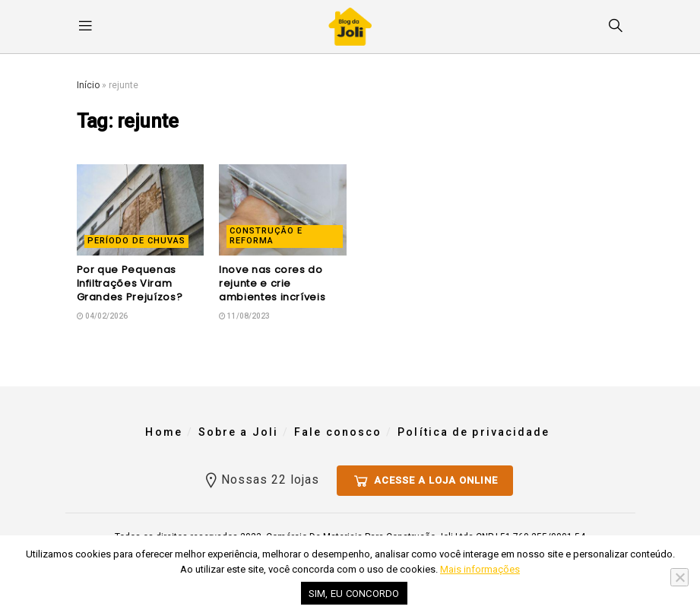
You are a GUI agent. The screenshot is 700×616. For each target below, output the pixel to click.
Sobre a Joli (238, 432)
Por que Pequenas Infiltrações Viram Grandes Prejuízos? (130, 283)
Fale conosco (338, 432)
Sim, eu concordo (354, 594)
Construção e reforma (266, 236)
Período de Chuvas (136, 241)
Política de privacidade (474, 432)
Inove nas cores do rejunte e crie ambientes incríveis (272, 283)
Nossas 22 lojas (261, 478)
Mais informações (480, 569)
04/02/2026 (102, 316)
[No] (679, 577)
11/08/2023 (244, 316)
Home (163, 432)
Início (88, 85)
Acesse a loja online (425, 478)
